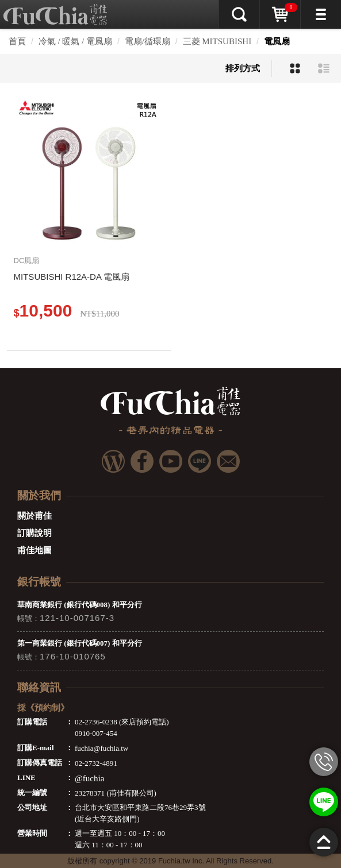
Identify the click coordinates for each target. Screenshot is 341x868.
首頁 (17, 41)
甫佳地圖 (35, 550)
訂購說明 (35, 533)
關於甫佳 (35, 516)
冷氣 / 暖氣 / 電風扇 (75, 41)
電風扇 (277, 41)
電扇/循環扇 (147, 41)
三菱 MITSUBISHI (217, 41)
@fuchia (89, 778)
